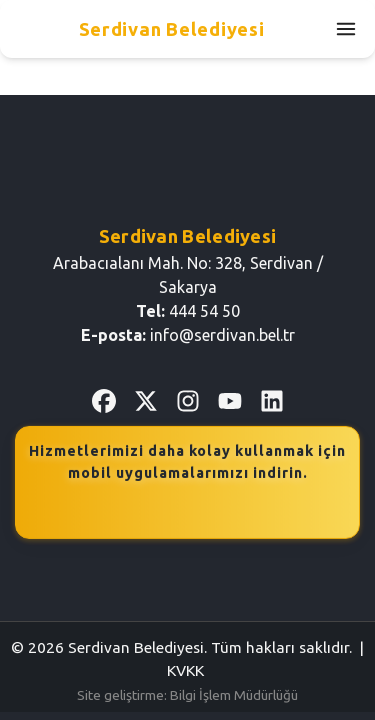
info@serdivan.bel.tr (222, 335)
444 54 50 (204, 311)
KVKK (185, 670)
